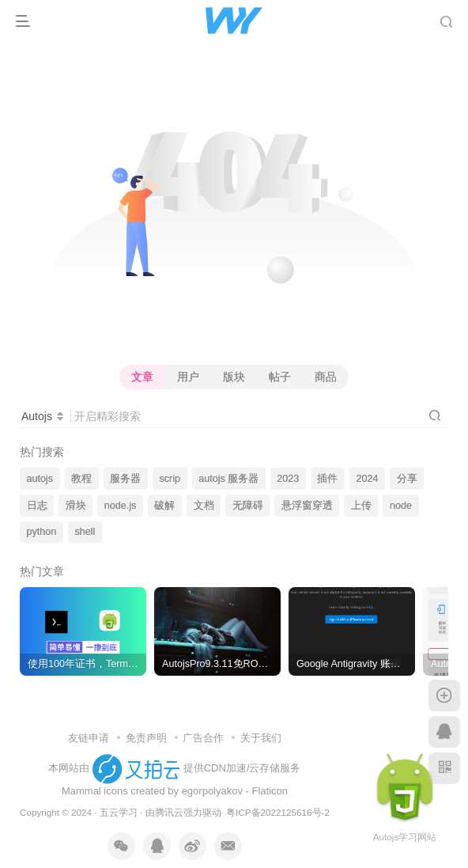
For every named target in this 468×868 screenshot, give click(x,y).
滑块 (76, 506)
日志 (37, 506)
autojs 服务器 (228, 479)
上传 (361, 506)
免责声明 (146, 738)
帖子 (280, 377)
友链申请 (89, 738)
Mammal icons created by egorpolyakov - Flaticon (175, 791)
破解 (164, 506)
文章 (142, 377)
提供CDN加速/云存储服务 (242, 768)
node (401, 506)
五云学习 (119, 812)
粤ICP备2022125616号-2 (278, 812)
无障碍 (248, 506)
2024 (368, 479)
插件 (327, 479)
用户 (188, 377)
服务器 (125, 479)
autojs (40, 479)
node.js (121, 506)
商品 (326, 377)
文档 (204, 506)
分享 (407, 479)
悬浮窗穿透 (307, 506)
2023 (288, 479)
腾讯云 (169, 812)
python (42, 532)
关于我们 (261, 738)
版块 (234, 377)
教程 (81, 479)
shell (85, 532)
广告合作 (203, 738)
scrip (170, 479)
